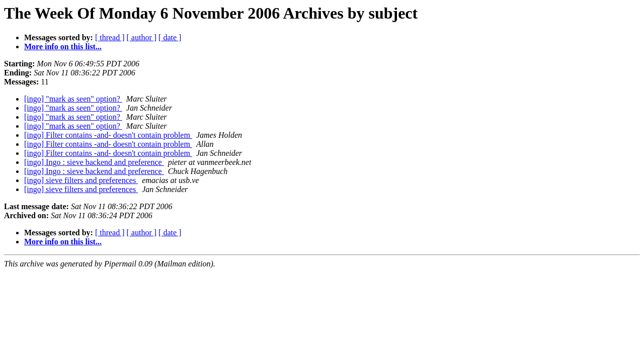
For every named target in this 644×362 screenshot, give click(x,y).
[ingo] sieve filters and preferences (81, 180)
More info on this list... (63, 47)
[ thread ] (110, 37)
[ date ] (170, 37)
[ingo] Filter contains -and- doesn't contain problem (108, 135)
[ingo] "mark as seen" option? (73, 99)
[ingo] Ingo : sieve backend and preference (94, 162)
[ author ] (142, 37)
